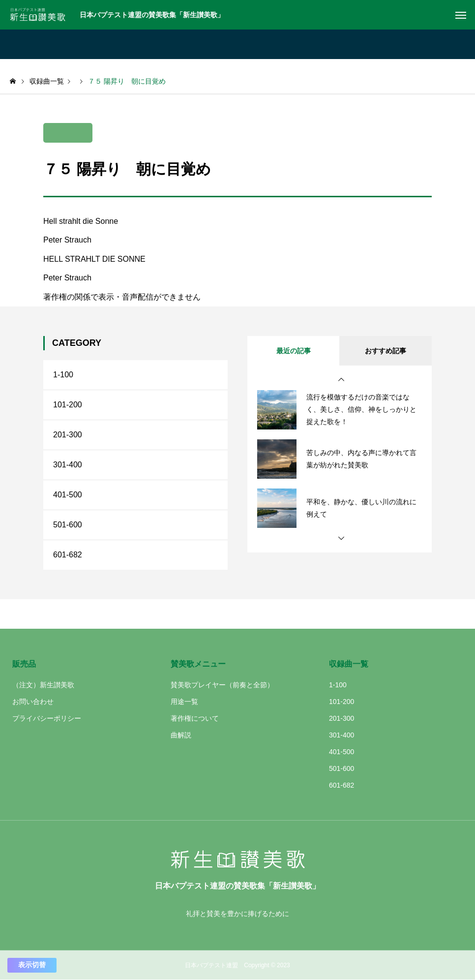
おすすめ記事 (386, 351)
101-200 (68, 405)
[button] (341, 380)
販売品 (24, 664)
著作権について (195, 718)
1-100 (63, 375)
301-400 (68, 465)
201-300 (68, 435)
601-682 (68, 555)
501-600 (68, 525)
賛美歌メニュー (198, 664)
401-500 (68, 495)
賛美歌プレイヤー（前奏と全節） (222, 685)
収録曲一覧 (349, 664)
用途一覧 (184, 702)
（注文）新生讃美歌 (43, 685)
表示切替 (32, 965)
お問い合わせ (33, 702)
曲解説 (181, 735)
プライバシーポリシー (47, 718)
